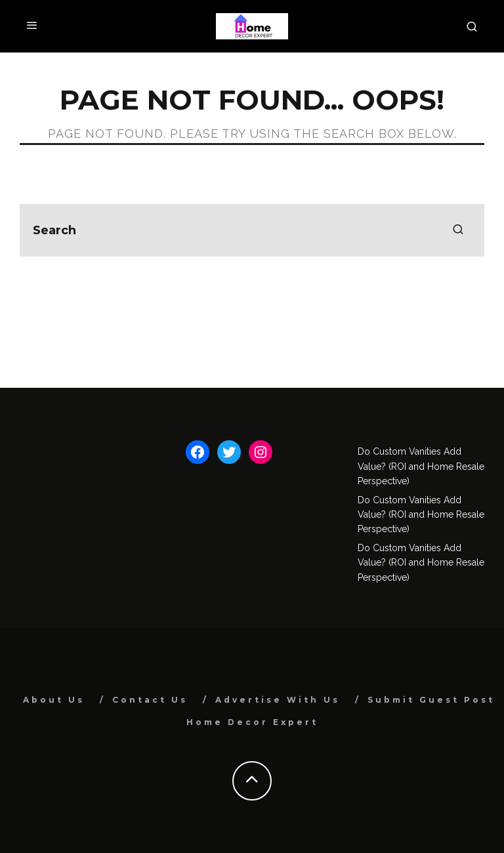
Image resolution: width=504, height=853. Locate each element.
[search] (458, 230)
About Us (54, 700)
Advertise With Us (278, 700)
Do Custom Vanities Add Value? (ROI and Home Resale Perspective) (421, 466)
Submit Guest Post (431, 700)
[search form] (252, 230)
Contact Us (150, 700)
